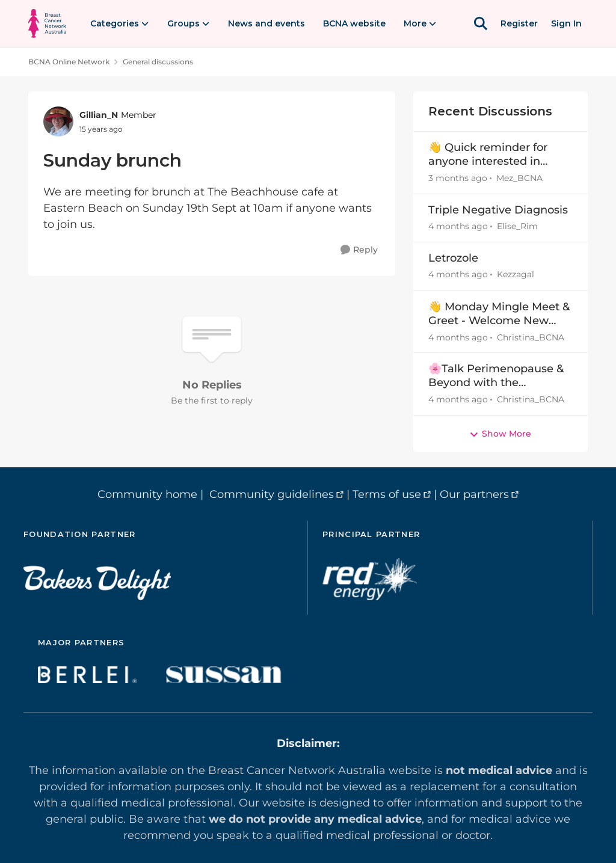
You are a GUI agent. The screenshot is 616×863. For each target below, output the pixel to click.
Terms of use (387, 494)
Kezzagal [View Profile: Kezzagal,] (516, 275)
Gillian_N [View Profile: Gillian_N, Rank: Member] (99, 115)
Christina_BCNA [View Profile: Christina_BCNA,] (531, 337)
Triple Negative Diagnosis (498, 210)
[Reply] (359, 250)
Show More (500, 434)
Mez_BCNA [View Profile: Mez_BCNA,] (519, 178)
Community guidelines (272, 494)
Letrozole (453, 258)
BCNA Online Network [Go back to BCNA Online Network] (69, 62)
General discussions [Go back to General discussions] (158, 62)
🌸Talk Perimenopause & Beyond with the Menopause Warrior (496, 376)
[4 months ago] (458, 226)
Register (519, 23)
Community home (147, 494)
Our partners (474, 494)
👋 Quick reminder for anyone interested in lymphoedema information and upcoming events (488, 155)
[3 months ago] (458, 178)
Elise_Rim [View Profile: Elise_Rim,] (517, 226)
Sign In (566, 23)
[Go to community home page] (47, 23)
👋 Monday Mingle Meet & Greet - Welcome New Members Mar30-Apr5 (499, 314)
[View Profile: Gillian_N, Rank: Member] (58, 121)
